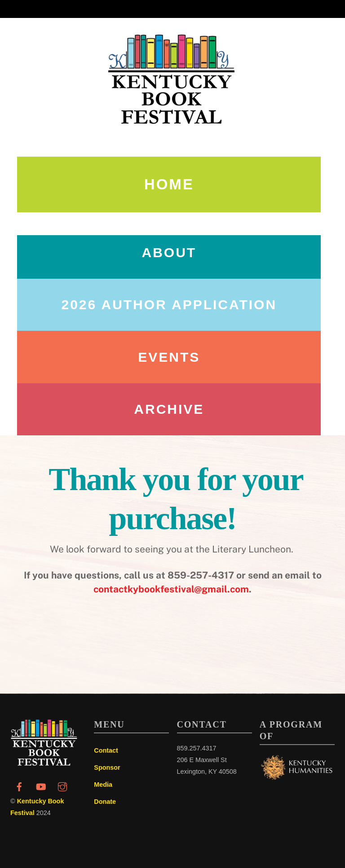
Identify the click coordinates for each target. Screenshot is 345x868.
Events (169, 357)
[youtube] (41, 786)
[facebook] (19, 786)
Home (169, 184)
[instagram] (62, 786)
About (169, 252)
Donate (105, 802)
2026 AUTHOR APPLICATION (169, 305)
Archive (169, 409)
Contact (106, 750)
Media (103, 785)
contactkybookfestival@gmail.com (171, 589)
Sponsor (107, 767)
